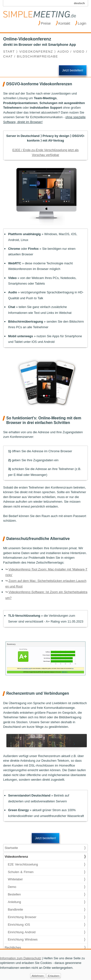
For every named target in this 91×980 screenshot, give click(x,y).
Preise (45, 23)
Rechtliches (45, 948)
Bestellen (47, 894)
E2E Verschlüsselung (47, 865)
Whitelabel (47, 879)
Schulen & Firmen (47, 872)
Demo (47, 887)
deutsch (79, 3)
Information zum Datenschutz (21, 961)
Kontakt (63, 23)
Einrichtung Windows (47, 940)
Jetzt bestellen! (73, 70)
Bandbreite (47, 910)
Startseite (45, 848)
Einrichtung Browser (47, 917)
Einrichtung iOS (47, 925)
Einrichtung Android (47, 932)
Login (81, 23)
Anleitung (47, 902)
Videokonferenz (45, 857)
